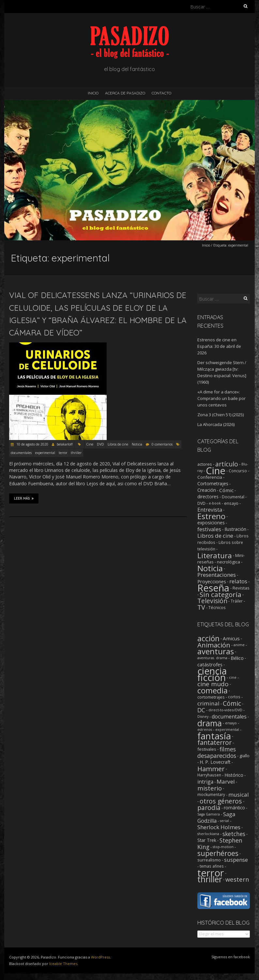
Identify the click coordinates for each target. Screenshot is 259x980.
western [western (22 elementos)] (237, 879)
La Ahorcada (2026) (216, 424)
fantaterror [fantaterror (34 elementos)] (214, 742)
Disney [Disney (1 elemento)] (203, 717)
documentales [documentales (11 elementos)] (229, 717)
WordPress (100, 957)
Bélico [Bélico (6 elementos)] (237, 658)
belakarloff (65, 444)
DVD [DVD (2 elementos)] (201, 503)
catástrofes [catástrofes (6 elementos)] (210, 664)
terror (63, 453)
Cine (90, 444)
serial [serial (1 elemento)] (224, 821)
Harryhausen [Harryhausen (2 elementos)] (209, 775)
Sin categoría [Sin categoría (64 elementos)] (221, 594)
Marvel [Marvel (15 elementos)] (226, 781)
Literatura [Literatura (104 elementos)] (215, 555)
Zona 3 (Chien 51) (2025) (221, 415)
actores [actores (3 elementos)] (205, 464)
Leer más (24, 498)
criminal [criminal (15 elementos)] (208, 703)
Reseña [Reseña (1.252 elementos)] (213, 588)
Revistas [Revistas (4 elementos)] (241, 588)
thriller (76, 453)
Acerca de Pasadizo (125, 93)
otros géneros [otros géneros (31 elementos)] (221, 801)
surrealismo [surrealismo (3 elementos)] (209, 860)
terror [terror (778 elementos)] (211, 873)
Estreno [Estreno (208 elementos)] (211, 516)
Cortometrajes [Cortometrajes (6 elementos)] (213, 483)
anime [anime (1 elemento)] (239, 645)
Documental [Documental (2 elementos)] (233, 497)
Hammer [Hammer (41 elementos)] (211, 769)
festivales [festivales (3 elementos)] (207, 749)
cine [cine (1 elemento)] (233, 677)
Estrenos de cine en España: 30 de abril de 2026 (219, 346)
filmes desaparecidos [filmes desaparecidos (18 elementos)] (217, 752)
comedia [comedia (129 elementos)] (213, 690)
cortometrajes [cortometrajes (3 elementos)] (211, 697)
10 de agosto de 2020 (32, 444)
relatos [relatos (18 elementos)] (238, 581)
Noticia (137, 444)
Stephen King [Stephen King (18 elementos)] (220, 844)
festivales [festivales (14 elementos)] (209, 529)
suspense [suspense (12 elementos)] (236, 860)
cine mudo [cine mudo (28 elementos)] (213, 684)
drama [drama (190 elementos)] (210, 723)
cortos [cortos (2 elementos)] (234, 697)
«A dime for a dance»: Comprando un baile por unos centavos (221, 398)
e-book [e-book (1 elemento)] (215, 503)
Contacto (161, 93)
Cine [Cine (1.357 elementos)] (216, 471)
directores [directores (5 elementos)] (208, 497)
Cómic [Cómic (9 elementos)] (226, 490)
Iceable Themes (63, 964)
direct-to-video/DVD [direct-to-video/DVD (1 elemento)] (225, 710)
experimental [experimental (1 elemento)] (227, 730)
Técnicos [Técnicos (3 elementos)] (217, 607)
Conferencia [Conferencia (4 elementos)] (210, 477)
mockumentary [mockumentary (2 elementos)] (211, 795)
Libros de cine (118, 444)
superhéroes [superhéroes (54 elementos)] (218, 853)
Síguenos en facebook (231, 957)
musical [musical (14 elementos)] (239, 795)
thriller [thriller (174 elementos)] (210, 879)
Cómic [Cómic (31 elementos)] (232, 703)
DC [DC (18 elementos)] (201, 710)
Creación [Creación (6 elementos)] (207, 490)
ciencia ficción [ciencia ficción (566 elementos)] (212, 674)
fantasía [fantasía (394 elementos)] (214, 736)
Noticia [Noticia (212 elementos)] (210, 568)
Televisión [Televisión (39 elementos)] (212, 601)
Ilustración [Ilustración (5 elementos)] (235, 529)
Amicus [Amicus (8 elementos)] (231, 638)
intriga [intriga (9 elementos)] (205, 782)
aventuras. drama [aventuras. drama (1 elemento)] (212, 658)
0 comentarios (162, 444)
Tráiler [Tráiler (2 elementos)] (237, 601)
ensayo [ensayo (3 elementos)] (231, 503)
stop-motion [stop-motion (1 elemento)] (223, 847)
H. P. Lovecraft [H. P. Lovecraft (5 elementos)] (215, 762)
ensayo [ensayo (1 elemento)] (231, 723)
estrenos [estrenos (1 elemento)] (205, 730)
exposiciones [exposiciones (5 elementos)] (211, 523)
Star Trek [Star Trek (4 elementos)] (207, 840)
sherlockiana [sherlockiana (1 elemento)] (208, 834)
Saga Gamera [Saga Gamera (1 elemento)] (209, 814)
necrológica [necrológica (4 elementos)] (229, 562)
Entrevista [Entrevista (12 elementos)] (210, 510)
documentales (21, 453)
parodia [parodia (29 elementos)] (209, 808)
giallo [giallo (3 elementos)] (244, 756)
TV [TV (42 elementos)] (201, 607)
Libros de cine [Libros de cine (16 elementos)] (215, 536)
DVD (100, 444)
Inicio (93, 93)
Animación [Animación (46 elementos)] (214, 645)
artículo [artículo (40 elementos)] (227, 464)
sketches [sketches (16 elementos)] (234, 834)
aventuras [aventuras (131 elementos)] (216, 651)
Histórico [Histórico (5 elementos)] (234, 775)
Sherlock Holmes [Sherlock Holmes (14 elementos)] (219, 827)
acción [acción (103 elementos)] (208, 638)
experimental (45, 453)
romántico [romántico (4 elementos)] (234, 808)
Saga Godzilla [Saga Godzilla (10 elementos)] (216, 817)
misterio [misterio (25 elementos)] (210, 788)
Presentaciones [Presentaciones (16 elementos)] (217, 575)
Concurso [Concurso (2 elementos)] (238, 471)
